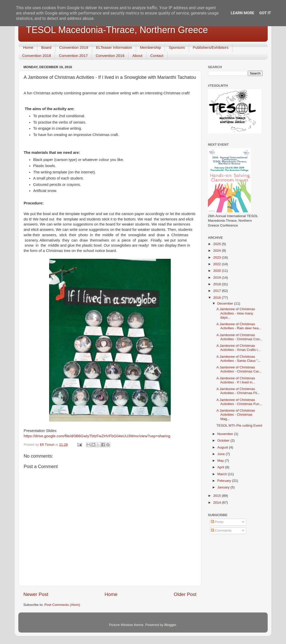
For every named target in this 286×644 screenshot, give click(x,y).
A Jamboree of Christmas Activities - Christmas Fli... (238, 391)
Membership (151, 47)
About (137, 56)
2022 (218, 264)
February (225, 481)
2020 (218, 271)
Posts (217, 522)
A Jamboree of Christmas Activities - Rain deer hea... (239, 326)
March (223, 474)
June (221, 454)
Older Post (185, 594)
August (223, 447)
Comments (221, 530)
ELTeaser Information (114, 47)
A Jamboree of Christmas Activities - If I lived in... (236, 380)
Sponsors (177, 47)
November (226, 434)
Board (46, 47)
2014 (218, 503)
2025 (218, 244)
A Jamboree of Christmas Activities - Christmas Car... (239, 369)
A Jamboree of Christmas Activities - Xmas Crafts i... (239, 348)
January (224, 487)
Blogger (170, 625)
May (221, 461)
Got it (265, 13)
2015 (218, 496)
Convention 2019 (74, 47)
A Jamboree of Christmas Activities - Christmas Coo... (240, 337)
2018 (218, 284)
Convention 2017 (73, 56)
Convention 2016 (110, 56)
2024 (218, 251)
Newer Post (36, 594)
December (226, 303)
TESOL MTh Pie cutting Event (239, 425)
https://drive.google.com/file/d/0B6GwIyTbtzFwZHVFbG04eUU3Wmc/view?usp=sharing (97, 436)
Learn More (242, 13)
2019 (218, 278)
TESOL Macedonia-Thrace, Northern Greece (117, 30)
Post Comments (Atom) (62, 605)
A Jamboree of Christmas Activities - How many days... (236, 313)
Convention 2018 (37, 56)
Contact (157, 56)
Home (28, 47)
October (224, 440)
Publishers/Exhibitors (211, 47)
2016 (218, 298)
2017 (218, 291)
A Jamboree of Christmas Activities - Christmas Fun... (239, 402)
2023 (218, 257)
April (221, 467)
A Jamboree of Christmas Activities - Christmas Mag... (236, 415)
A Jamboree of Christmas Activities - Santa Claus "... (239, 359)
